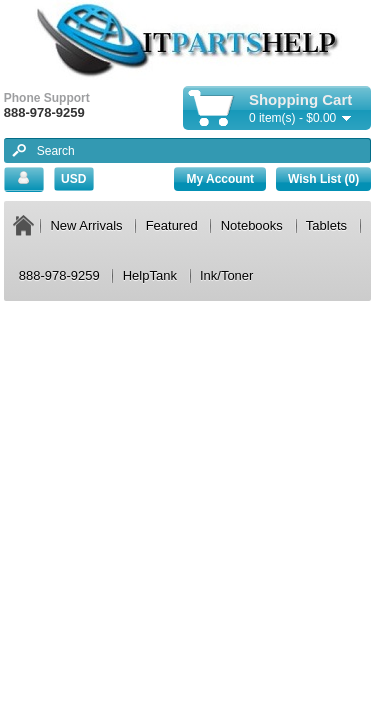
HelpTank (150, 275)
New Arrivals (86, 225)
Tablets (326, 225)
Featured (172, 225)
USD (73, 179)
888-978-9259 (59, 275)
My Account (220, 179)
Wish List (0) (323, 179)
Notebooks (252, 225)
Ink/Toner (226, 275)
